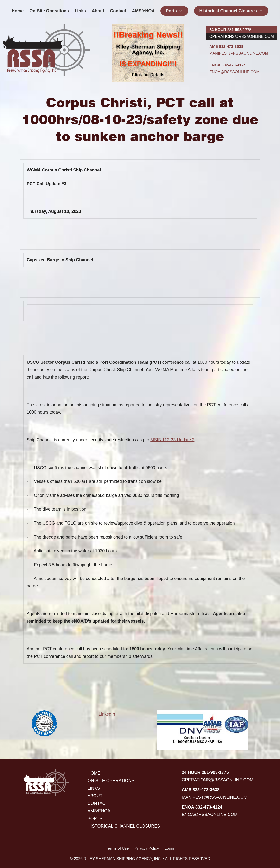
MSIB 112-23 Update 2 (172, 440)
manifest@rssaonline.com (239, 53)
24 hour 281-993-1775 (230, 30)
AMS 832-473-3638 (226, 46)
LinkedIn (107, 714)
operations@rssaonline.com (242, 36)
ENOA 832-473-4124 (227, 65)
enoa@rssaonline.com (234, 72)
